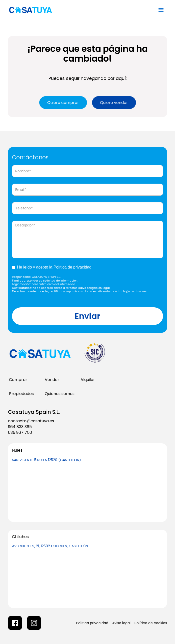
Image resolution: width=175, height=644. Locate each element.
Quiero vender (114, 103)
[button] (161, 10)
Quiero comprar (63, 103)
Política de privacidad (72, 267)
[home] (40, 10)
